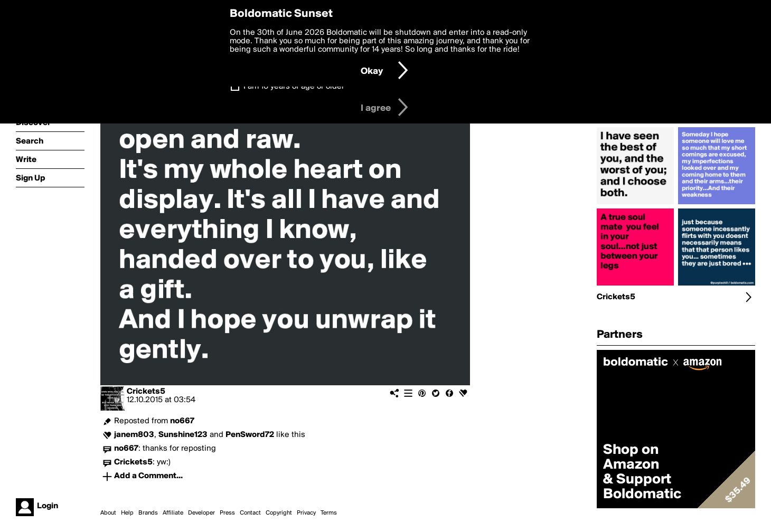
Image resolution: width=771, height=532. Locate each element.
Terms (329, 513)
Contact (250, 513)
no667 (182, 421)
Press (227, 513)
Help (127, 513)
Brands (148, 513)
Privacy (306, 513)
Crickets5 (146, 392)
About (108, 513)
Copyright (279, 513)
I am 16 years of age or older (294, 87)
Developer (201, 513)
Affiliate (173, 513)
